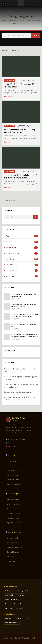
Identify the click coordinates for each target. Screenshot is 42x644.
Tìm (36, 36)
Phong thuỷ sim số (11, 600)
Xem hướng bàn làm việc (13, 604)
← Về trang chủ (10, 201)
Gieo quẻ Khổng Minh (14, 547)
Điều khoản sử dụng (12, 623)
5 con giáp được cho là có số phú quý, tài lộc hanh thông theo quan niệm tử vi (19, 398)
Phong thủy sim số (13, 561)
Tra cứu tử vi (11, 461)
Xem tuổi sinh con (13, 509)
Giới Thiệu (9, 618)
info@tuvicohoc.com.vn (16, 439)
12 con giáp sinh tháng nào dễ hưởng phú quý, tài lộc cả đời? (20, 378)
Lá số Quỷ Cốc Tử (13, 470)
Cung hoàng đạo (13, 480)
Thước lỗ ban (12, 566)
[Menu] (3, 3)
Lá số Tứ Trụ (11, 466)
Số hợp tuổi (9, 595)
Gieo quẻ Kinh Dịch (14, 543)
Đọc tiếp (8, 97)
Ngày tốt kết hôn (13, 518)
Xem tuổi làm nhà (13, 500)
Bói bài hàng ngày (13, 552)
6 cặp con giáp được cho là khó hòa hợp (18, 392)
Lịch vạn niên (10, 591)
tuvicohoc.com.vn (14, 443)
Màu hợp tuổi (22, 591)
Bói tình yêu (11, 557)
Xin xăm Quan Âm (13, 538)
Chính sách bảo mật (22, 618)
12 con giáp (20, 595)
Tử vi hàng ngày (13, 475)
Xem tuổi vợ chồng (13, 504)
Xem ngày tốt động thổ (13, 608)
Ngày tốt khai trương (14, 523)
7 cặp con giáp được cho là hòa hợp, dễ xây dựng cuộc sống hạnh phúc (21, 386)
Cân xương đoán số (14, 484)
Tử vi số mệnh (10, 80)
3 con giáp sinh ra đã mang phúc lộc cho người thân (20, 370)
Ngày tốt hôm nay (13, 513)
